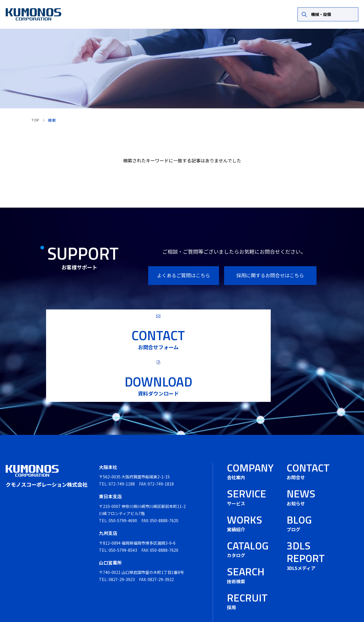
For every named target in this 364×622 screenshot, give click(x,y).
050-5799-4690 (123, 493)
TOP (35, 120)
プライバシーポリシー (296, 608)
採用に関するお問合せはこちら (270, 275)
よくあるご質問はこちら (184, 275)
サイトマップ (346, 608)
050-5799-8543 (123, 523)
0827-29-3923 (122, 552)
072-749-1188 (122, 457)
